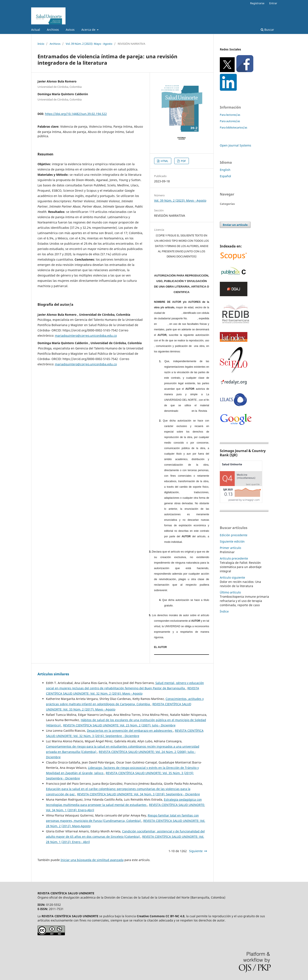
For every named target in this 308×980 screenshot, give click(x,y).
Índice (224, 611)
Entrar (273, 3)
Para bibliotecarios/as (233, 127)
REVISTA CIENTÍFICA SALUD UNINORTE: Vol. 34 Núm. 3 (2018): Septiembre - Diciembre (139, 794)
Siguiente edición (232, 541)
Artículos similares (53, 674)
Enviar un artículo (235, 225)
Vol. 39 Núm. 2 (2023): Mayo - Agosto (89, 44)
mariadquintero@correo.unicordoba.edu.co (86, 336)
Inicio (41, 44)
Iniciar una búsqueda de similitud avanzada (92, 860)
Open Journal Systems (236, 145)
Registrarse (257, 3)
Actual (36, 30)
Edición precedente (234, 535)
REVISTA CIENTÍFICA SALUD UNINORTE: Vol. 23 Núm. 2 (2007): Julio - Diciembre (119, 725)
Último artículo (230, 592)
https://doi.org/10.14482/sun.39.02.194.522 (76, 114)
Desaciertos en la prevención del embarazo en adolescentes (130, 731)
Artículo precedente (234, 558)
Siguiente (196, 851)
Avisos (70, 30)
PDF (183, 161)
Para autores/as (230, 121)
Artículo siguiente (232, 577)
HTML (164, 161)
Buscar (267, 30)
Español (225, 176)
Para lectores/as (230, 115)
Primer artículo (230, 548)
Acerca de (89, 30)
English (225, 170)
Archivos (53, 30)
